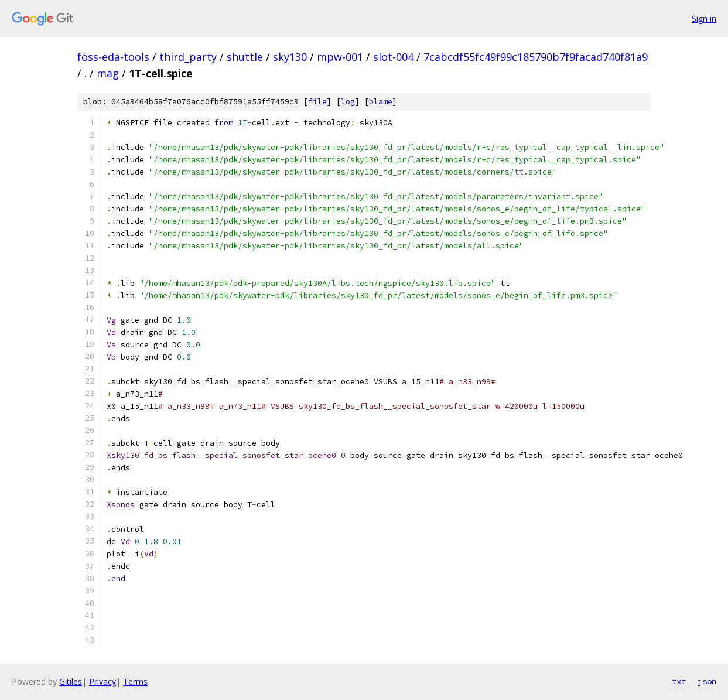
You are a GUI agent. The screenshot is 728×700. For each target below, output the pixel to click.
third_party (188, 57)
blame (381, 102)
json (707, 681)
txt (679, 681)
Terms (135, 682)
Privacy (102, 682)
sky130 (290, 57)
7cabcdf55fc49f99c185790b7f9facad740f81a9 (536, 57)
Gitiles (71, 682)
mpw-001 (340, 57)
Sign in (704, 18)
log (348, 102)
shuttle (245, 57)
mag (108, 73)
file (317, 102)
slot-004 (393, 57)
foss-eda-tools (113, 57)
